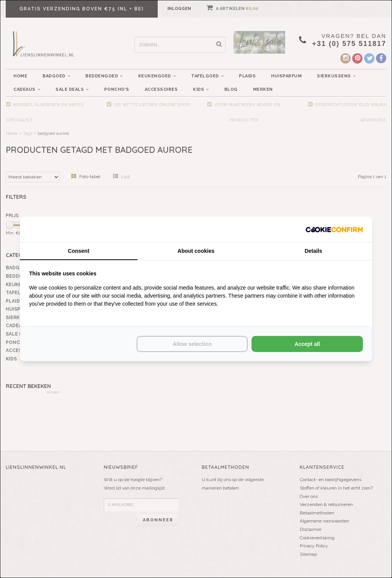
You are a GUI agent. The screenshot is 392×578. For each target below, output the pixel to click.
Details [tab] (314, 251)
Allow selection (192, 344)
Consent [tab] (78, 251)
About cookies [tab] (196, 251)
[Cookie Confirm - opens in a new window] (334, 229)
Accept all (307, 344)
